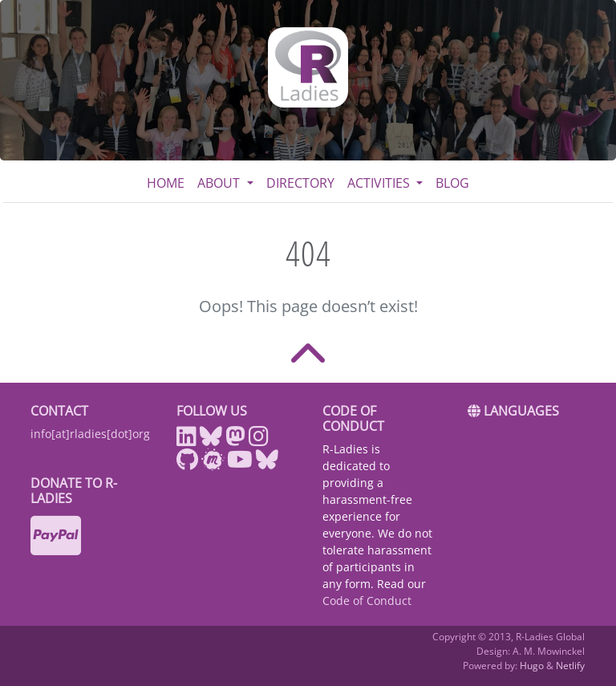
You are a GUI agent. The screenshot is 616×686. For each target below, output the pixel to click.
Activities (380, 183)
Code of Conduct (367, 601)
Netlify (570, 666)
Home (166, 183)
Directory (300, 183)
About (220, 183)
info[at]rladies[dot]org (90, 434)
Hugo (532, 666)
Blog (452, 183)
